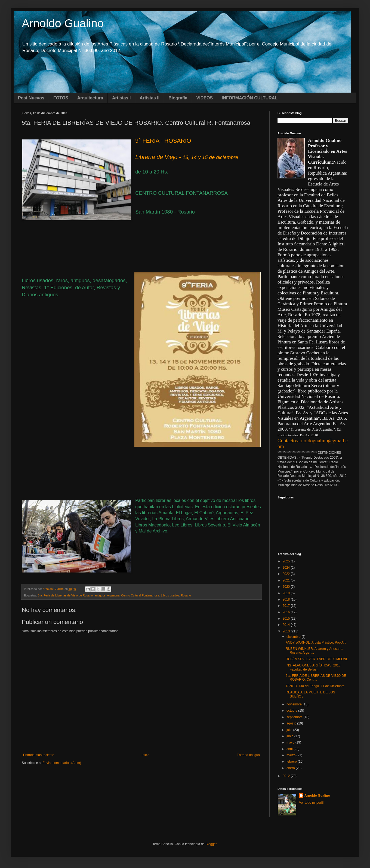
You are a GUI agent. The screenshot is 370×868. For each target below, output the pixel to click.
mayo (291, 742)
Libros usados (170, 595)
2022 (287, 574)
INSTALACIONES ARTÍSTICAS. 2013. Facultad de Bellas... (314, 667)
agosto (292, 723)
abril (290, 749)
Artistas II (149, 98)
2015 (287, 619)
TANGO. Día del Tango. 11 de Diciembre (315, 686)
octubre (292, 711)
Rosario (186, 595)
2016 (287, 612)
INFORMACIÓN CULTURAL (250, 98)
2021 (287, 580)
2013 (287, 631)
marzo (292, 755)
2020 (287, 587)
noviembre (295, 704)
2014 (287, 625)
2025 (287, 561)
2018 (287, 599)
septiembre (295, 717)
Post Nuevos (31, 98)
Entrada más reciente (39, 755)
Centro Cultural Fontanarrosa (140, 595)
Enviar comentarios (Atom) (62, 763)
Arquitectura (90, 98)
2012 (287, 776)
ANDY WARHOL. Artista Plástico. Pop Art (316, 642)
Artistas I (121, 98)
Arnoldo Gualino (63, 23)
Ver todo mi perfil (311, 803)
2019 (287, 593)
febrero (292, 762)
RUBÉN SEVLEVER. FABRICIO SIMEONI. (317, 659)
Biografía (178, 98)
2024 (287, 568)
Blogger (211, 844)
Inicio (146, 755)
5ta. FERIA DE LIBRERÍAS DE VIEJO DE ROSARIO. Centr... (316, 678)
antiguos (100, 595)
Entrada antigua (248, 755)
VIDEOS (205, 98)
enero (291, 768)
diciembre (294, 637)
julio (290, 730)
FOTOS (61, 98)
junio (290, 736)
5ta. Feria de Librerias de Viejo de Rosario (65, 595)
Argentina (113, 595)
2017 (287, 606)
